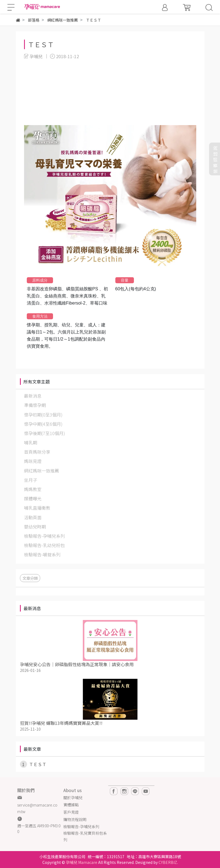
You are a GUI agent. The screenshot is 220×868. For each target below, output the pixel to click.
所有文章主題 (37, 382)
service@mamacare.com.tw (37, 808)
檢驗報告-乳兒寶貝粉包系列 (85, 836)
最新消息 (32, 608)
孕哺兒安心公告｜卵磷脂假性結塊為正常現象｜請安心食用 (77, 664)
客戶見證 (71, 812)
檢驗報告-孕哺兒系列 (81, 826)
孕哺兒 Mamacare (82, 862)
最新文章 (32, 749)
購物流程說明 (75, 819)
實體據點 (71, 805)
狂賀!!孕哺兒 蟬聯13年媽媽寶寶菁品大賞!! (61, 723)
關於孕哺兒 (73, 798)
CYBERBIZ (168, 862)
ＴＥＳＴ (41, 44)
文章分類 (30, 578)
